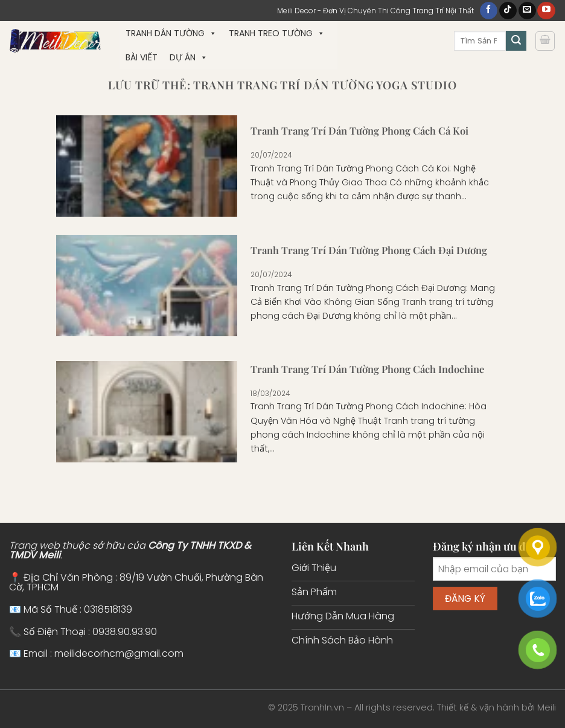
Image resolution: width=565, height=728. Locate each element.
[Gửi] (516, 41)
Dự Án (189, 57)
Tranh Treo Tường (277, 33)
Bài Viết (142, 57)
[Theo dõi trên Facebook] (489, 11)
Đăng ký (465, 599)
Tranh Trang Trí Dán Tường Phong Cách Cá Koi (359, 131)
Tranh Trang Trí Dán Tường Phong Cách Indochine (367, 369)
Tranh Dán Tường (171, 33)
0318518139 (108, 609)
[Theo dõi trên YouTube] (546, 11)
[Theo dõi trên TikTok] (508, 11)
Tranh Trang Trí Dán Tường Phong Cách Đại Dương (369, 250)
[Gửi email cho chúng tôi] (527, 11)
